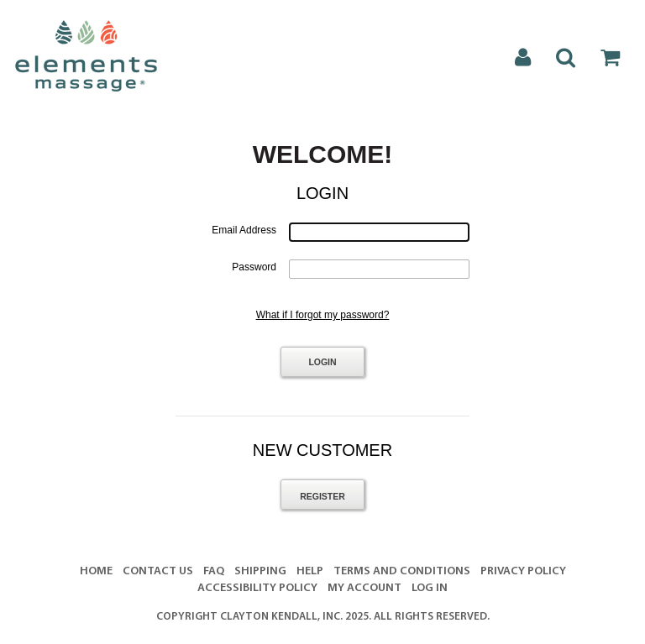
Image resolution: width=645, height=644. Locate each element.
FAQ (214, 571)
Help (310, 571)
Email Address (244, 230)
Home (96, 571)
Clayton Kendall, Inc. (281, 617)
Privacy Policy (523, 571)
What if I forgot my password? (323, 315)
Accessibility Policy (257, 588)
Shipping (260, 571)
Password (254, 267)
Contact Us (158, 571)
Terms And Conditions (402, 571)
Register (322, 496)
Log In (430, 588)
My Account (364, 588)
